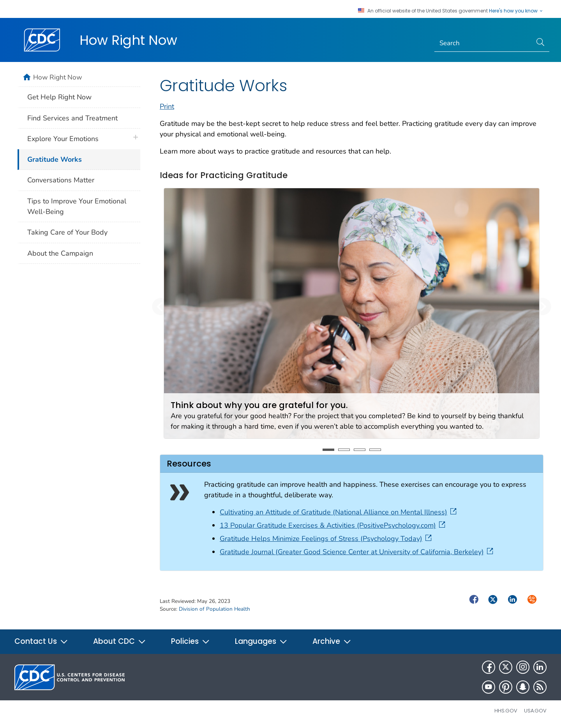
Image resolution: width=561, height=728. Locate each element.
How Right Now (128, 40)
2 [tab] (344, 450)
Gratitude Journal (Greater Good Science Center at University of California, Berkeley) (357, 552)
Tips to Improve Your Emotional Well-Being (77, 206)
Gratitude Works (55, 159)
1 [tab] (328, 450)
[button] (161, 307)
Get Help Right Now (59, 97)
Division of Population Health (214, 609)
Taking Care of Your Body (67, 232)
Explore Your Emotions (63, 139)
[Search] (483, 43)
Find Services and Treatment (72, 118)
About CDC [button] (120, 641)
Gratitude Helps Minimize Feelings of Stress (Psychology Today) (326, 539)
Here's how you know (516, 11)
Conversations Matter (61, 180)
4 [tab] (375, 450)
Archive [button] (332, 641)
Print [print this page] (167, 106)
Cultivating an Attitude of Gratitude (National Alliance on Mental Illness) (339, 512)
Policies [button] (191, 641)
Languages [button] (261, 641)
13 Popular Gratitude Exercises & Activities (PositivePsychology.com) (333, 525)
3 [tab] (360, 450)
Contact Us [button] (41, 641)
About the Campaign (60, 253)
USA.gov (535, 711)
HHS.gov (506, 711)
